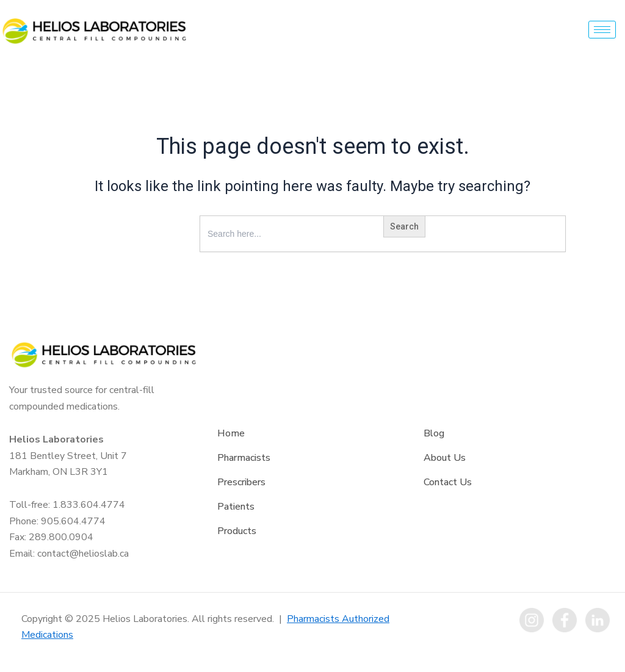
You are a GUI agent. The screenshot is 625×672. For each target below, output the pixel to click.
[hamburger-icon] (602, 30)
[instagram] (532, 620)
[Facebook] (565, 620)
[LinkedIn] (598, 620)
